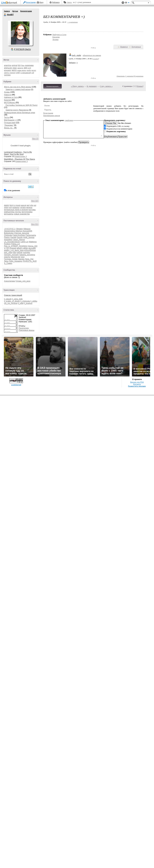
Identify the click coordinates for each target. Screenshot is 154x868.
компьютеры (9, 212)
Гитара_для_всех (23, 281)
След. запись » (106, 86)
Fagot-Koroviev (19, 235)
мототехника (27, 212)
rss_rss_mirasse (11, 303)
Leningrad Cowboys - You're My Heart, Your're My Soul (18, 153)
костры (18, 212)
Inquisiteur (8, 240)
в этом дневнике (13, 191)
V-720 (6, 248)
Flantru (7, 237)
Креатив (7, 100)
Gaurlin (20, 237)
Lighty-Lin (24, 242)
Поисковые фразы (26, 330)
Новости (8, 95)
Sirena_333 (33, 246)
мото (14, 70)
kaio (14, 253)
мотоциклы (9, 214)
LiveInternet (10, 3)
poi (35, 205)
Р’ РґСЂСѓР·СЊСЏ (22, 49)
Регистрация (31, 2)
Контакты (137, 384)
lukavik (20, 253)
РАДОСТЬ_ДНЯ (30, 261)
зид (25, 68)
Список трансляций (13, 295)
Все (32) (35, 201)
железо (29, 208)
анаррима (29, 65)
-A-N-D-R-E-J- (10, 229)
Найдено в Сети (11, 97)
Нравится (124, 47)
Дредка (21, 259)
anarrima (8, 65)
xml (10, 208)
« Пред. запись (77, 86)
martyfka (26, 253)
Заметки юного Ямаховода (17, 110)
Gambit (13, 237)
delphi (6, 205)
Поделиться (136, 47)
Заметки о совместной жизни (18, 89)
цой (33, 73)
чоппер (7, 75)
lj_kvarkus (28, 303)
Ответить (121, 76)
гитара (23, 208)
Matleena (33, 242)
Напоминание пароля (52, 116)
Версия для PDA (137, 382)
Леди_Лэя (29, 259)
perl (28, 205)
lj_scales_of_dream (12, 301)
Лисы (6, 261)
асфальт (16, 208)
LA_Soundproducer (12, 242)
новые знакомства (22, 214)
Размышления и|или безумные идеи (20, 113)
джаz (15, 68)
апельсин (8, 68)
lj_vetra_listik (17, 299)
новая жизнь (22, 70)
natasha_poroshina (27, 255)
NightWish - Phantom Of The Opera (19, 159)
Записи (7, 11)
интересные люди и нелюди (16, 210)
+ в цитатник (72, 22)
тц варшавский (26, 73)
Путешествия (10, 123)
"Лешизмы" (9, 125)
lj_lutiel (21, 303)
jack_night (8, 253)
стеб (18, 73)
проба (29, 70)
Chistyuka (8, 235)
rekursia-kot (15, 257)
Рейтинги (56, 2)
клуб (29, 68)
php (32, 205)
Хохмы (7, 92)
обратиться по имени (92, 55)
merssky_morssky (11, 255)
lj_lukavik (8, 299)
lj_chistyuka (25, 301)
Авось (69, 2)
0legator (19, 229)
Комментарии (26, 11)
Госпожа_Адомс (11, 259)
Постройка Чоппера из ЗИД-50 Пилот (22, 105)
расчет (34, 70)
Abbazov (27, 229)
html (11, 205)
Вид (127, 3)
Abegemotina (9, 231)
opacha (7, 257)
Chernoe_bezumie (22, 233)
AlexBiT (5, 15)
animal (15, 65)
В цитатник (139, 76)
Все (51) (35, 224)
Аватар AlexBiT (20, 33)
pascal (23, 205)
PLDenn (7, 244)
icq (19, 65)
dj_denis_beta (18, 250)
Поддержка (123, 3)
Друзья (15, 11)
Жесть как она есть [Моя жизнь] (18, 87)
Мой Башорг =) (10, 120)
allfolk (25, 248)
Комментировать (53, 86)
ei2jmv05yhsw (30, 250)
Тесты (7, 117)
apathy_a (8, 250)
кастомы (32, 210)
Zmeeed (13, 248)
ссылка (95, 59)
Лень (23, 65)
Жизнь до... (9, 128)
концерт (8, 70)
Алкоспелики (10, 281)
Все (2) (35, 139)
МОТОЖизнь (9, 103)
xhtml (6, 208)
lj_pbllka (34, 301)
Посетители (24, 328)
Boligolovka (9, 233)
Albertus (19, 231)
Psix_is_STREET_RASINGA (16, 246)
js (14, 205)
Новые (140, 86)
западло (20, 68)
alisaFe (20, 248)
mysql (18, 205)
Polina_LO (16, 244)
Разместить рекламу (137, 386)
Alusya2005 (27, 231)
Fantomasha (31, 235)
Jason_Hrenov (19, 240)
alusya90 (32, 248)
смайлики (69, 120)
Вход (42, 2)
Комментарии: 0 (21, 156)
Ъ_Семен (8, 263)
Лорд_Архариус (16, 261)
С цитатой (129, 76)
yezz (23, 257)
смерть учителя (10, 73)
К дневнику (92, 86)
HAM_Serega (29, 237)
